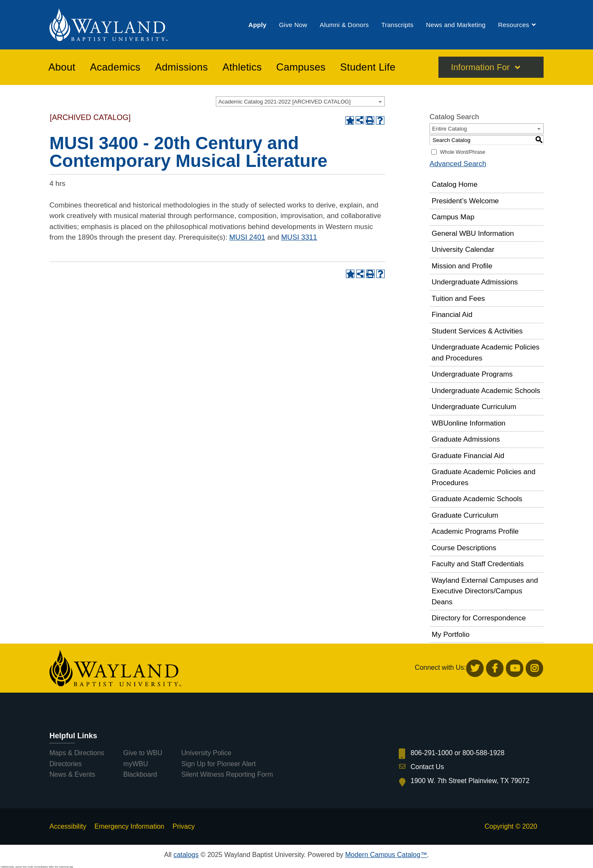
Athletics (242, 67)
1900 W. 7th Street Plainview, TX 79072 (470, 781)
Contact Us (427, 767)
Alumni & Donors (344, 25)
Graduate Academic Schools (477, 499)
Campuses (301, 67)
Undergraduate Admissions (475, 282)
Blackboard (140, 774)
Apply (257, 25)
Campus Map (453, 217)
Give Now (293, 25)
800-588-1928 (484, 753)
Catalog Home (455, 184)
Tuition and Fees (458, 299)
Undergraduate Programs (472, 374)
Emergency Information (129, 826)
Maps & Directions (77, 753)
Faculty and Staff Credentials (478, 564)
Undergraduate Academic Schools (486, 391)
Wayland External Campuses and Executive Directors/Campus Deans (485, 591)
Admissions (181, 67)
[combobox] (300, 101)
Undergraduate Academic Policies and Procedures (486, 353)
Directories (65, 764)
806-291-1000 (432, 753)
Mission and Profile (462, 266)
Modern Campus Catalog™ (386, 855)
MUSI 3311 (299, 237)
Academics (115, 67)
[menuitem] (257, 25)
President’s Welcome (465, 201)
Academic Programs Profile (475, 531)
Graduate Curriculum (465, 515)
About (62, 67)
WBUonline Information (469, 423)
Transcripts (397, 25)
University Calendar (463, 250)
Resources (514, 25)
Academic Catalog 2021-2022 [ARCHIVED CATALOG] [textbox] (284, 102)
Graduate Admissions (466, 439)
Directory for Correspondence (479, 618)
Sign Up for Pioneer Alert (218, 764)
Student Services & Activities (477, 331)
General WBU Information (473, 233)
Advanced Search (458, 164)
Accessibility (68, 826)
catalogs (186, 855)
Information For (480, 67)
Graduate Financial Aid (468, 456)
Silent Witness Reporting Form (227, 774)
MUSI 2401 (247, 237)
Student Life (368, 67)
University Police (206, 753)
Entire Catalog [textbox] (449, 129)
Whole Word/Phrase (463, 152)
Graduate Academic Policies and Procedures (484, 477)
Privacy (183, 826)
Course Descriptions (464, 548)
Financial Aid (452, 315)
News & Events (72, 774)
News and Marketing (456, 25)
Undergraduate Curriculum (474, 407)
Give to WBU (143, 753)
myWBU (136, 764)
